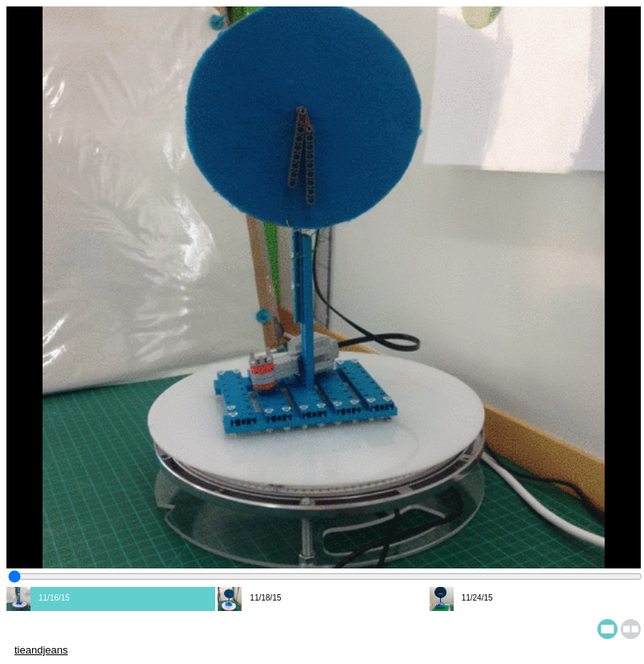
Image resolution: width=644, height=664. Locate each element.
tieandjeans (41, 650)
